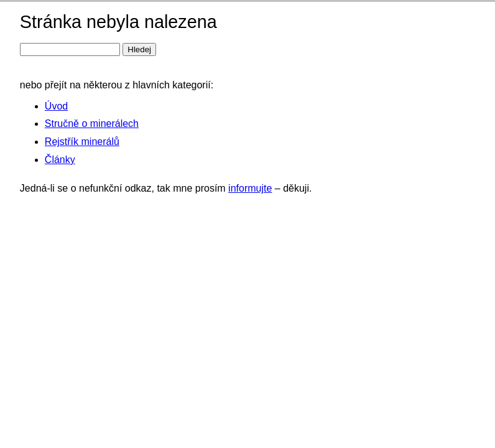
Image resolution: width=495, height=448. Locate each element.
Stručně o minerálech (92, 124)
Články (60, 160)
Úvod (56, 106)
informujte (250, 188)
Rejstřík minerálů (82, 142)
